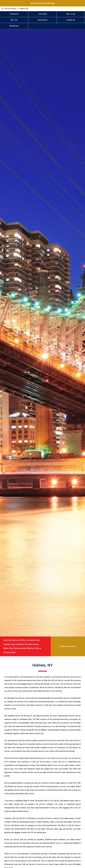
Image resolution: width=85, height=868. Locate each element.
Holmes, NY (24, 9)
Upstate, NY (71, 20)
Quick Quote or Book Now (43, 3)
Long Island (42, 14)
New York (14, 20)
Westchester (14, 26)
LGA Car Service (10, 9)
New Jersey (71, 14)
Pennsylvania (42, 20)
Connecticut (14, 14)
